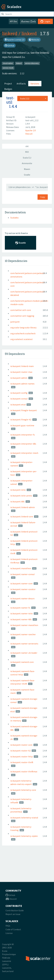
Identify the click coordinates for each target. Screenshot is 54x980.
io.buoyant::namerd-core (22, 662)
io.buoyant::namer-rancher (23, 634)
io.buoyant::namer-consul (22, 574)
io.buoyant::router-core (21, 745)
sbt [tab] (27, 146)
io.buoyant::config (19, 393)
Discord (11, 899)
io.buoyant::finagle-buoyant (24, 410)
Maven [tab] (27, 169)
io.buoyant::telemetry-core (23, 790)
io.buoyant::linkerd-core (22, 516)
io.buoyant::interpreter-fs (23, 435)
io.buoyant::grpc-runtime (22, 425)
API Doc (13, 21)
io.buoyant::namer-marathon (24, 625)
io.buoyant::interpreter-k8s (23, 444)
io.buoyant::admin (19, 378)
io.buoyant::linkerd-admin (23, 507)
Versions (35, 84)
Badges (8, 89)
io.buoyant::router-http (22, 756)
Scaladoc (15, 218)
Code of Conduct (13, 929)
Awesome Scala (28, 21)
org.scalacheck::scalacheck (23, 333)
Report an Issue (13, 914)
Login (45, 21)
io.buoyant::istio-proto (21, 496)
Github (10, 895)
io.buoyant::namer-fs (20, 608)
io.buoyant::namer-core (21, 583)
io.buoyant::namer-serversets (24, 644)
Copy (43, 197)
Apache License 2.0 (15, 40)
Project (8, 84)
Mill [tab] (27, 152)
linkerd (10, 33)
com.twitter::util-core (21, 310)
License (9, 933)
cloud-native (8, 63)
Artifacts (21, 84)
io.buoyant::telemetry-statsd (24, 818)
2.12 (22, 73)
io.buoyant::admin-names (22, 384)
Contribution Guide (15, 910)
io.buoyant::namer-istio (22, 613)
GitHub (10, 46)
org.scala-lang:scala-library (23, 327)
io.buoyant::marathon (21, 568)
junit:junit (15, 322)
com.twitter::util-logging (22, 316)
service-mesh (8, 68)
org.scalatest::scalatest (22, 339)
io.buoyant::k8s (17, 501)
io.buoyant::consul (19, 399)
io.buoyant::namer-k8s (21, 619)
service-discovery (32, 63)
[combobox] (33, 98)
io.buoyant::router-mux (21, 372)
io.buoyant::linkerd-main (22, 366)
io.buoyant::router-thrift (22, 762)
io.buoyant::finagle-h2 (21, 420)
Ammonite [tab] (27, 163)
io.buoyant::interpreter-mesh (24, 453)
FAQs (8, 926)
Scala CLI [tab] (27, 158)
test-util (10, 100)
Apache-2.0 (31, 130)
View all (29, 134)
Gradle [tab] (27, 175)
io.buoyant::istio (18, 490)
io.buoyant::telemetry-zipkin (24, 836)
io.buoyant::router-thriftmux (24, 771)
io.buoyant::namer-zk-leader (24, 653)
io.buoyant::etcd (18, 405)
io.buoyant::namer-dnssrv (22, 598)
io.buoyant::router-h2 (20, 751)
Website (34, 40)
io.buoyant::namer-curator (23, 589)
